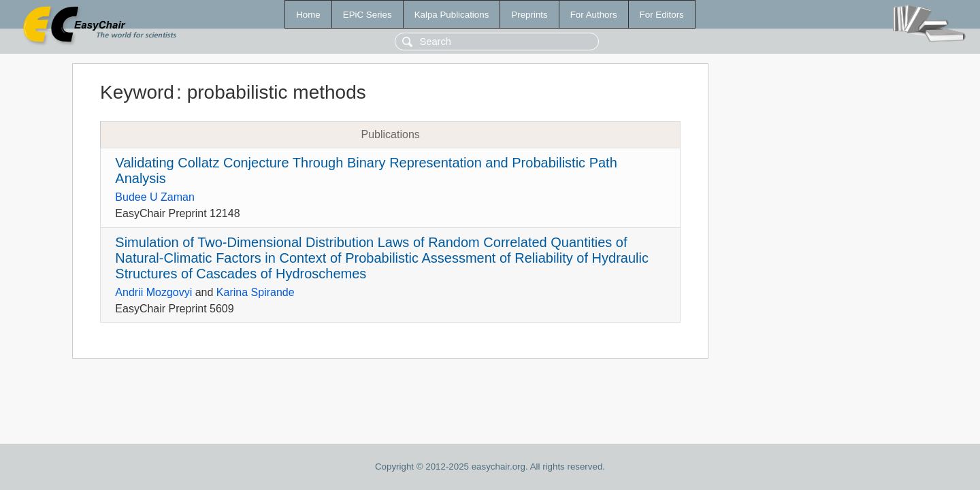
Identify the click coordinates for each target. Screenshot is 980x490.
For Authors (594, 15)
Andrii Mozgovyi (153, 292)
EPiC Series (367, 15)
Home (308, 15)
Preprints (529, 15)
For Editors (662, 15)
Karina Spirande (256, 292)
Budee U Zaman (155, 197)
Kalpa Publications (452, 15)
